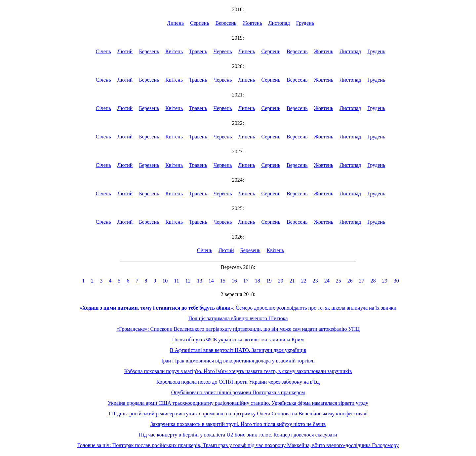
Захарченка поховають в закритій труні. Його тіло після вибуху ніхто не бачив (238, 424)
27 (362, 281)
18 (258, 281)
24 (327, 281)
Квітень (174, 51)
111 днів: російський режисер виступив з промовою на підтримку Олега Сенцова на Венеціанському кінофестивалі (238, 414)
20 (281, 281)
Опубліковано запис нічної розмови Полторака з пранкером (238, 392)
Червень (223, 51)
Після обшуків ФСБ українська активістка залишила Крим (238, 340)
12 (188, 281)
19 (269, 281)
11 (176, 281)
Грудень (305, 23)
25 (338, 281)
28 (373, 281)
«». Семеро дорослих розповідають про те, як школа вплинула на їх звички (238, 308)
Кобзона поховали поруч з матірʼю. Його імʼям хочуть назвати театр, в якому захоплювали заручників (238, 371)
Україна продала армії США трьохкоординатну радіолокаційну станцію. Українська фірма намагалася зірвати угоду (238, 403)
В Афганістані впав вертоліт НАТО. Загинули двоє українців (238, 350)
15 (223, 281)
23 (315, 281)
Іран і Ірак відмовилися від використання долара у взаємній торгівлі (238, 361)
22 (304, 281)
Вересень (226, 23)
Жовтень (252, 23)
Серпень (200, 23)
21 (292, 281)
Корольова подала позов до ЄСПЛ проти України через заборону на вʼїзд (238, 382)
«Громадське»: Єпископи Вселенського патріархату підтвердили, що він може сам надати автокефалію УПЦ (238, 329)
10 (165, 281)
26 (350, 281)
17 (246, 281)
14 (211, 281)
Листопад (279, 23)
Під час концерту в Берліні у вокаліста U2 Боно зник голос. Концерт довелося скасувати (238, 435)
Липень (175, 23)
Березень (149, 51)
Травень (198, 51)
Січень (103, 51)
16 (234, 281)
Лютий (125, 51)
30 (396, 281)
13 (200, 281)
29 (385, 281)
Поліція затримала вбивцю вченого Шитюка (238, 318)
